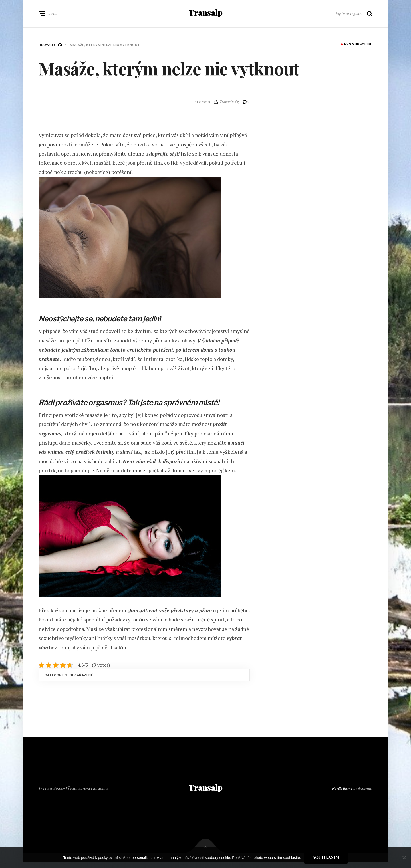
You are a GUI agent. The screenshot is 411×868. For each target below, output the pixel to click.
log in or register (349, 15)
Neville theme (341, 793)
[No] (404, 857)
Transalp (205, 14)
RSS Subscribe (357, 48)
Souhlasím (326, 857)
